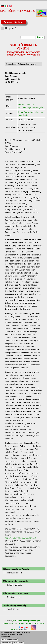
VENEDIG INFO (32, 623)
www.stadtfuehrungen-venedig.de (27, 621)
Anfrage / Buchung (13, 22)
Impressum (19, 623)
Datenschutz (8, 623)
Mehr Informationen (9, 641)
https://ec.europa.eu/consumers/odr (21, 538)
